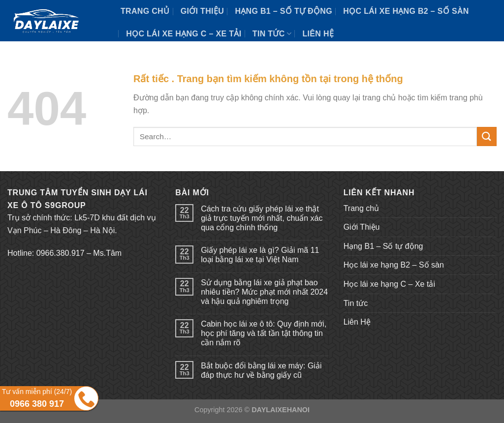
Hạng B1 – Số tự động (283, 11)
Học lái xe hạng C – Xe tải (184, 34)
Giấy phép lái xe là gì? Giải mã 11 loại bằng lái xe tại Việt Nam (260, 255)
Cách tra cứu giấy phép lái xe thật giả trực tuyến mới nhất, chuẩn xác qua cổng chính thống (262, 218)
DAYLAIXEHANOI (281, 410)
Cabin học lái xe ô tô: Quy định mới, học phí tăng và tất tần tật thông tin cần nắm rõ (264, 333)
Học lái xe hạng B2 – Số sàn (406, 11)
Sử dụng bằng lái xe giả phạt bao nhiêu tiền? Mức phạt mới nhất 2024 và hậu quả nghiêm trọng (264, 292)
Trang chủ (145, 11)
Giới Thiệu (202, 11)
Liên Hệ (318, 34)
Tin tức (272, 34)
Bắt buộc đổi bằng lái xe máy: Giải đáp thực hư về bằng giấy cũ (261, 370)
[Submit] (487, 136)
